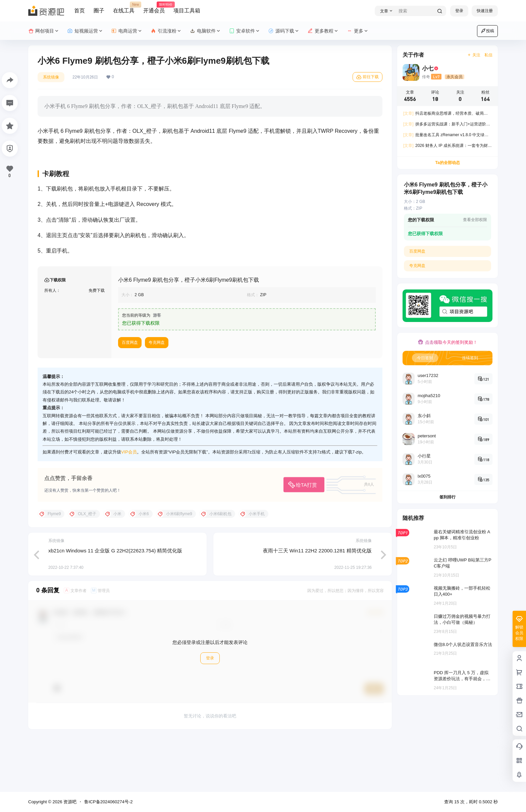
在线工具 (124, 8)
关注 (474, 55)
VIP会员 (129, 505)
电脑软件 (205, 31)
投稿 (487, 31)
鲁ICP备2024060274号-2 (109, 802)
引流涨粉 (166, 31)
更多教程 (323, 31)
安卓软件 (245, 31)
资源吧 (69, 802)
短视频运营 (85, 31)
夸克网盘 (157, 395)
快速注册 (485, 11)
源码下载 (284, 31)
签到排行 (448, 497)
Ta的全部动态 (447, 163)
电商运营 (127, 31)
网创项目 (44, 31)
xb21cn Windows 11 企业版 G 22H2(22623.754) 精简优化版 (115, 603)
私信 (488, 55)
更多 (358, 31)
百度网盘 (130, 395)
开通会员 (154, 8)
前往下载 (367, 77)
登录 (459, 11)
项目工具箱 (187, 11)
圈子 (99, 11)
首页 (80, 11)
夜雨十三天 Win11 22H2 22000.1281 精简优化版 (317, 603)
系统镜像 (51, 77)
